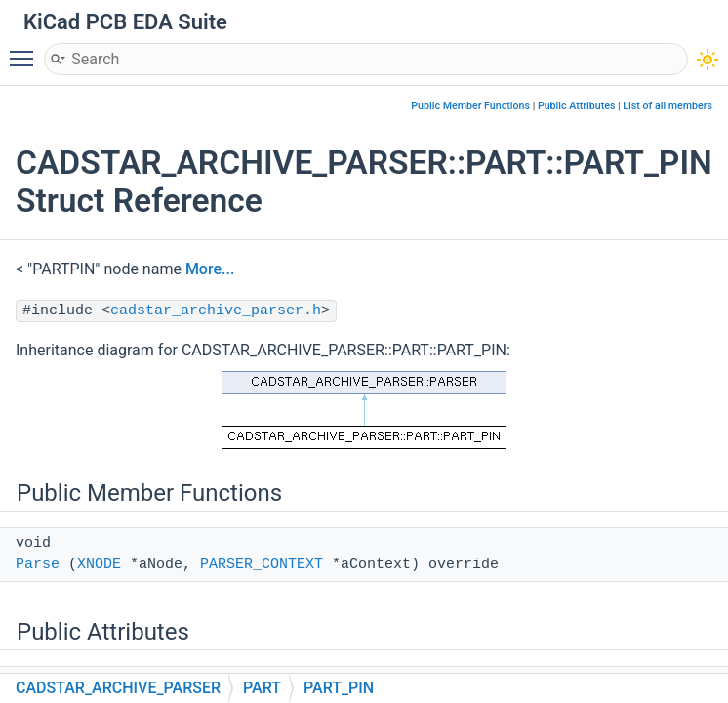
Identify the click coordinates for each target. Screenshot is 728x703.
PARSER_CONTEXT (262, 565)
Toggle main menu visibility (26, 50)
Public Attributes (577, 106)
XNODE (99, 565)
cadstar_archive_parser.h (216, 311)
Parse (38, 565)
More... (210, 269)
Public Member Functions (470, 106)
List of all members (667, 106)
